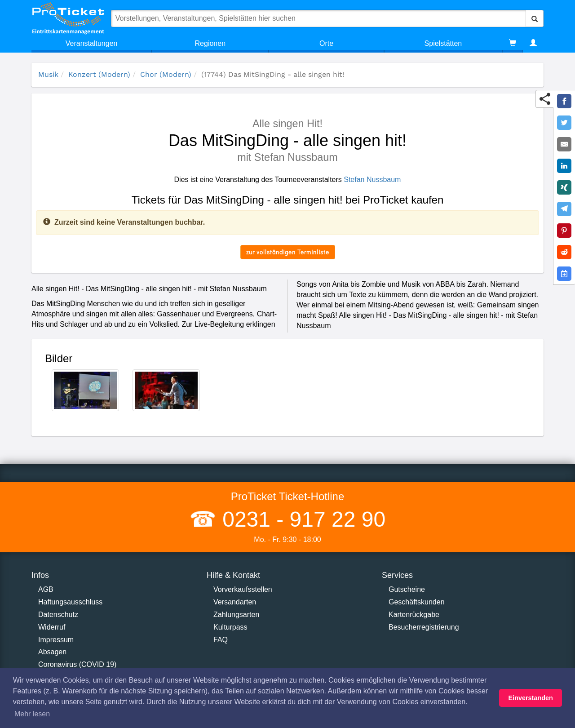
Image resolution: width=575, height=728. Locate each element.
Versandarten (235, 602)
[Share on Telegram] (564, 209)
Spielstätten (443, 43)
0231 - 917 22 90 (301, 519)
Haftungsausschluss (70, 602)
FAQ (221, 640)
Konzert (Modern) (99, 74)
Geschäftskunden (417, 602)
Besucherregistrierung (424, 627)
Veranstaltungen (92, 43)
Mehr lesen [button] (32, 714)
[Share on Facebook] (564, 101)
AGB (46, 589)
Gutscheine (407, 589)
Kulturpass (230, 627)
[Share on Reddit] (564, 252)
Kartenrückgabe (414, 615)
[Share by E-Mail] (564, 144)
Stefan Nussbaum (372, 180)
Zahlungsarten (236, 615)
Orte (326, 43)
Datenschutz (58, 615)
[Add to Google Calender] (564, 274)
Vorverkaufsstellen (243, 589)
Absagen (52, 652)
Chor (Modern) (166, 74)
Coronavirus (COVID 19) (77, 664)
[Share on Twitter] (564, 123)
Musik (48, 74)
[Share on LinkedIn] (564, 166)
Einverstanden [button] (531, 698)
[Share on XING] (564, 187)
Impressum (56, 640)
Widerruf (52, 627)
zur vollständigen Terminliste (288, 252)
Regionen (210, 43)
